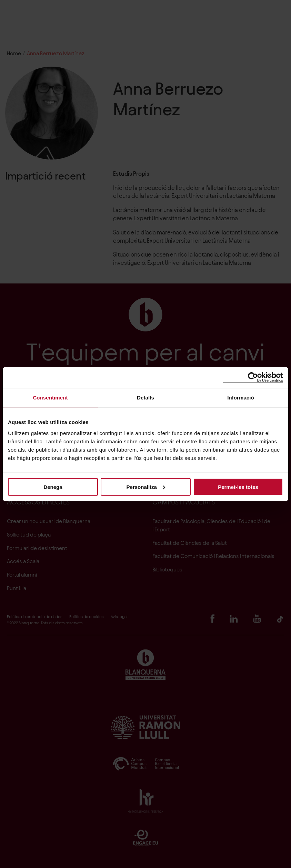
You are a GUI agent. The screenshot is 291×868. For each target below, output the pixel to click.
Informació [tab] (241, 398)
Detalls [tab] (145, 398)
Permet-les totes (238, 487)
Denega (53, 487)
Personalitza (146, 487)
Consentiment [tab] (50, 398)
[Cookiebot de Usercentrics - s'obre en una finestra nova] (253, 378)
